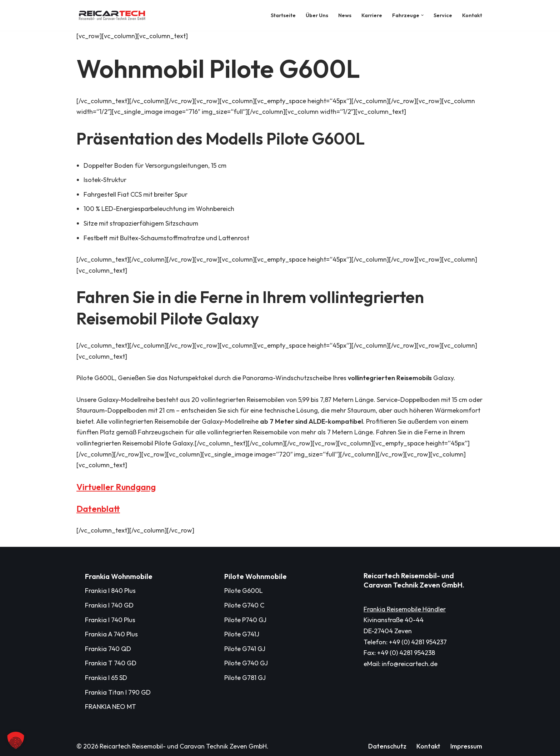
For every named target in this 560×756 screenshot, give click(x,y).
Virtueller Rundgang (116, 487)
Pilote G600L (244, 591)
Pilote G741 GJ (245, 649)
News (345, 15)
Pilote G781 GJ (245, 678)
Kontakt (472, 15)
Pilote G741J (242, 634)
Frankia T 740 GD (111, 663)
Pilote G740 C (244, 605)
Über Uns (317, 15)
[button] (422, 15)
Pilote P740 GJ (245, 620)
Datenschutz (387, 746)
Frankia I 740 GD (109, 605)
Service (443, 15)
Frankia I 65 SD (106, 678)
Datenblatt (98, 509)
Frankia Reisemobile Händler (405, 609)
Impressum (466, 746)
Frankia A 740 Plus (111, 634)
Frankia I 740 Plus (110, 620)
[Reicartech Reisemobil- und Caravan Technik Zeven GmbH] (114, 15)
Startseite (283, 15)
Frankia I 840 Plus (110, 591)
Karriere (372, 15)
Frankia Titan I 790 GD (118, 692)
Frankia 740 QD (108, 649)
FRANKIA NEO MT (111, 707)
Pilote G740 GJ (246, 663)
